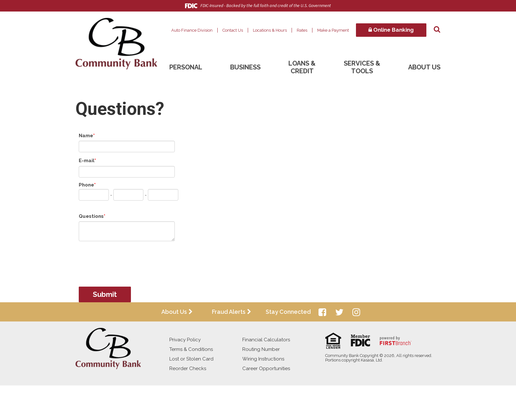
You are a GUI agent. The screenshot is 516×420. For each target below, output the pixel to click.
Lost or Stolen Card (191, 359)
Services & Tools (362, 67)
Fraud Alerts (229, 312)
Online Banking (391, 30)
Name (86, 136)
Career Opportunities (266, 368)
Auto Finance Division (192, 30)
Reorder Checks (188, 368)
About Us (424, 67)
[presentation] (127, 261)
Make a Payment (333, 30)
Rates (302, 30)
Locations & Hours (270, 30)
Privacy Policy (185, 340)
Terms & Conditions (191, 349)
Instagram (356, 312)
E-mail (87, 161)
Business (245, 67)
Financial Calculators (266, 340)
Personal (186, 67)
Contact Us (233, 30)
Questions (91, 216)
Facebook (322, 312)
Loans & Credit (302, 67)
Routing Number (261, 349)
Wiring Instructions (263, 359)
